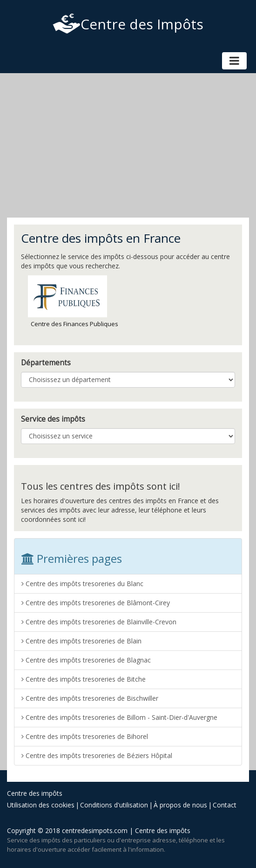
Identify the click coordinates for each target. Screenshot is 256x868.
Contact (225, 805)
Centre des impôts (35, 793)
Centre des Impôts (128, 24)
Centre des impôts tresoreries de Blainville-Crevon (99, 622)
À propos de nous (180, 805)
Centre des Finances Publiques (73, 302)
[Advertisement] (128, 145)
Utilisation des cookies (41, 805)
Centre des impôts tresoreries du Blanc (82, 584)
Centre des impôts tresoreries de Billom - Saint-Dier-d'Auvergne (119, 717)
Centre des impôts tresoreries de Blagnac (86, 660)
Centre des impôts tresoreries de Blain (81, 641)
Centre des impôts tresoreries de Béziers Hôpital (97, 755)
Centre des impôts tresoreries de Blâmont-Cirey (96, 603)
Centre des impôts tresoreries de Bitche (84, 679)
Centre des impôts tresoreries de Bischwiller (90, 698)
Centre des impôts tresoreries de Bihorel (85, 736)
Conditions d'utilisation (114, 805)
